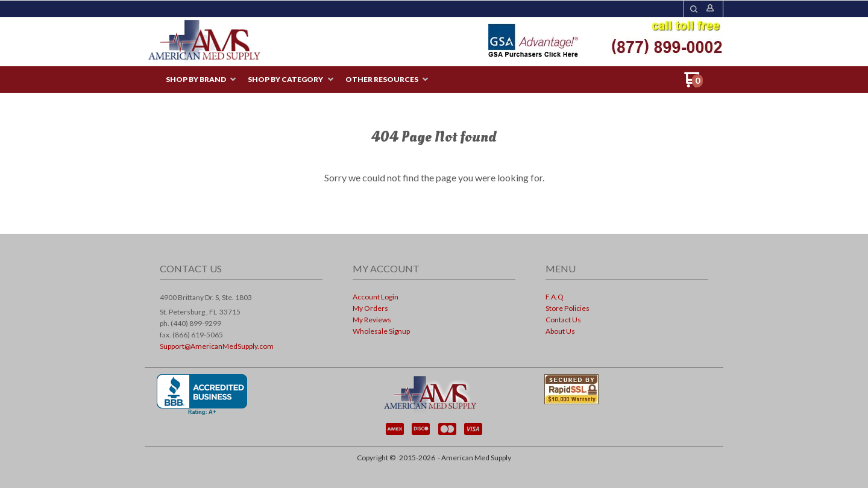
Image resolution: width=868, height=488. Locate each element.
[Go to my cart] (693, 84)
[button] (694, 9)
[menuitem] (201, 80)
